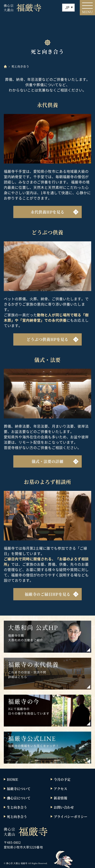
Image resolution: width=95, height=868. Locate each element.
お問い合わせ (64, 807)
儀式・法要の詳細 (48, 461)
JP (67, 7)
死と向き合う (17, 816)
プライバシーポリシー (71, 816)
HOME (12, 779)
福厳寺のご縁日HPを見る (48, 594)
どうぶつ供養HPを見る (47, 339)
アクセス (60, 789)
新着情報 (60, 798)
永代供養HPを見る (48, 212)
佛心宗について (19, 798)
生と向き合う (17, 807)
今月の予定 (62, 779)
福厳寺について (19, 789)
